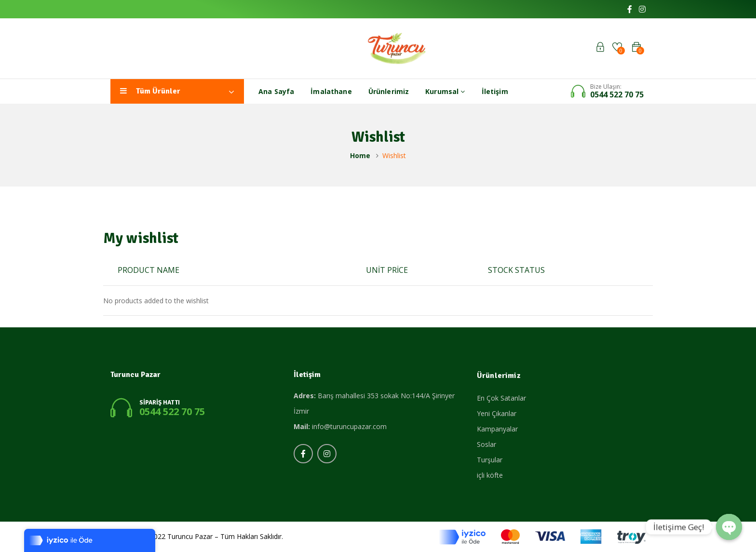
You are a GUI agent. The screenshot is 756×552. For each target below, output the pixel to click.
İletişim (495, 91)
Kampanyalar (497, 429)
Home (360, 155)
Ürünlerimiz (389, 91)
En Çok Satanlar (501, 398)
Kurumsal (445, 91)
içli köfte (490, 475)
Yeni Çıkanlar (497, 413)
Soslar (486, 444)
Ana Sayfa (276, 91)
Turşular (490, 460)
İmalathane (331, 91)
